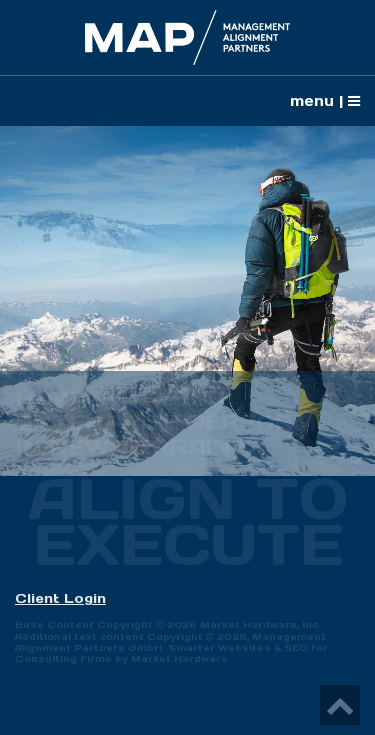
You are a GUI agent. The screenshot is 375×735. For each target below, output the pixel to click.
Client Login (60, 598)
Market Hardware (179, 658)
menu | (325, 101)
